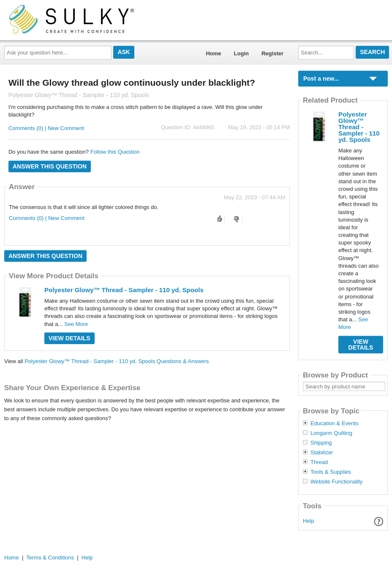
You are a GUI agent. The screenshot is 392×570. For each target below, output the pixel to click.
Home (213, 53)
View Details (69, 338)
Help (309, 521)
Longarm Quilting (331, 433)
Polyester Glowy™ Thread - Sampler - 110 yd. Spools (124, 290)
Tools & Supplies (331, 472)
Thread (319, 462)
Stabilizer (322, 453)
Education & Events (334, 423)
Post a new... (321, 79)
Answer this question (50, 166)
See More (76, 324)
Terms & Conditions (50, 558)
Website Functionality (336, 482)
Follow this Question (115, 152)
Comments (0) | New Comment (46, 128)
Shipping (321, 443)
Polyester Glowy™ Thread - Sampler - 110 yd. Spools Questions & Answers (117, 361)
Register (272, 53)
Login (241, 53)
